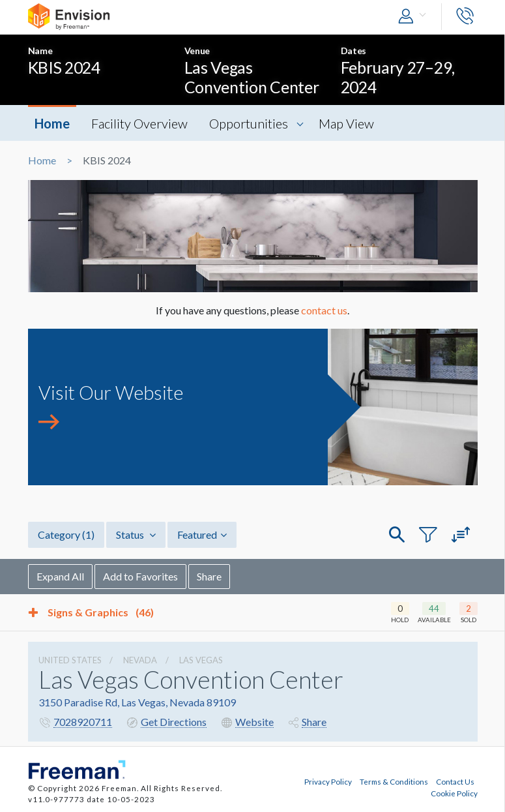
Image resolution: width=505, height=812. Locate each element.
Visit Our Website (111, 393)
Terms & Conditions (394, 781)
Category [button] (66, 534)
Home (52, 123)
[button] (415, 17)
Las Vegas (201, 660)
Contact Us (455, 781)
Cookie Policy (454, 793)
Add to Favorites (140, 576)
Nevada (140, 660)
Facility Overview (139, 123)
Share (209, 576)
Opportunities (249, 123)
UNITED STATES (70, 660)
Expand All (60, 576)
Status (136, 534)
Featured (202, 534)
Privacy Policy (328, 781)
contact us (324, 310)
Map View (346, 123)
